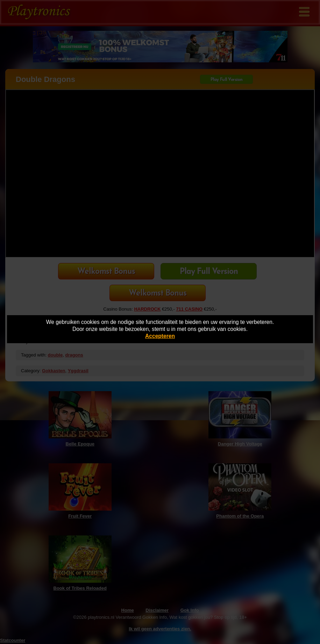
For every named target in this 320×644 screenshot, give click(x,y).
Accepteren (160, 336)
